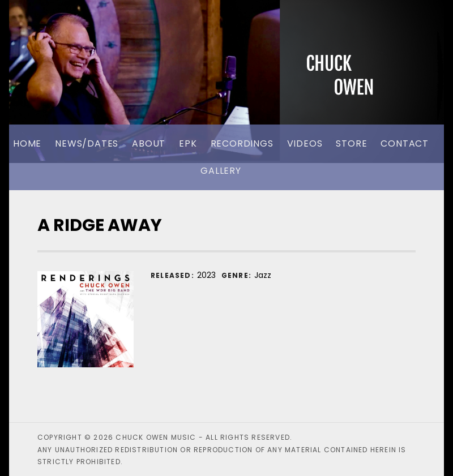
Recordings (242, 143)
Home (27, 143)
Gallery (221, 171)
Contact (405, 143)
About (149, 143)
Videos (305, 143)
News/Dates (87, 143)
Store (351, 143)
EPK (188, 143)
